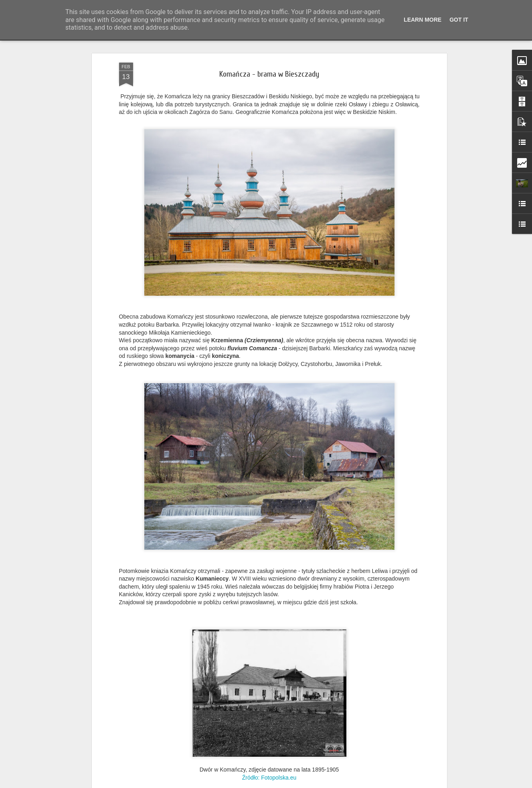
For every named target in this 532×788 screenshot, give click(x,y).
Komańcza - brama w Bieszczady (269, 74)
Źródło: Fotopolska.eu (269, 778)
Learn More (423, 20)
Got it (459, 20)
